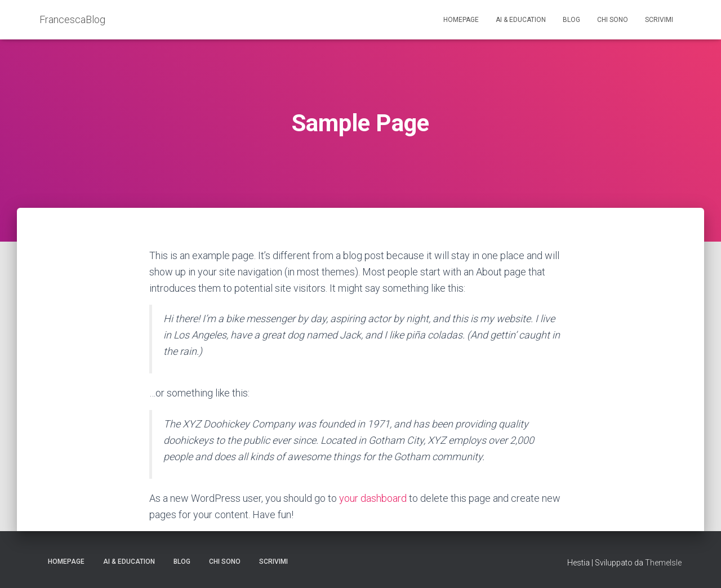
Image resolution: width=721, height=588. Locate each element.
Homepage (461, 20)
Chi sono (613, 20)
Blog (571, 20)
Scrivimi (659, 20)
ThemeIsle (663, 563)
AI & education (521, 20)
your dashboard (373, 498)
